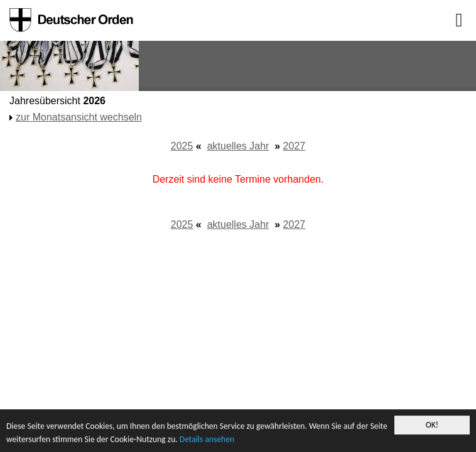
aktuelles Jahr (238, 146)
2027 (295, 146)
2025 (182, 146)
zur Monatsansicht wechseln (79, 117)
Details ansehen (207, 439)
